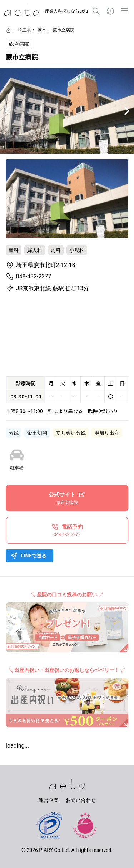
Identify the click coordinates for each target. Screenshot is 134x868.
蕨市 (42, 30)
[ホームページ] (8, 30)
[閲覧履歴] (110, 11)
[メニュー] (125, 11)
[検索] (96, 11)
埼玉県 (24, 30)
